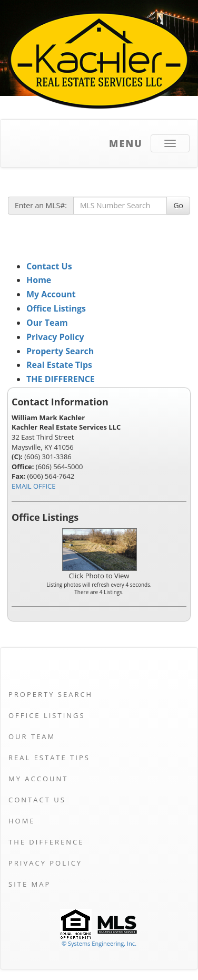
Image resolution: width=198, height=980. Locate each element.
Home (39, 280)
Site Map (29, 884)
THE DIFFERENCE (61, 379)
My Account (51, 294)
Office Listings (56, 308)
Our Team (47, 323)
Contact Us (49, 266)
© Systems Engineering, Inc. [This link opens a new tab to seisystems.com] (99, 943)
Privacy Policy (55, 337)
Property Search (60, 351)
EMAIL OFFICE (34, 486)
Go (178, 205)
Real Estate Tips (59, 365)
